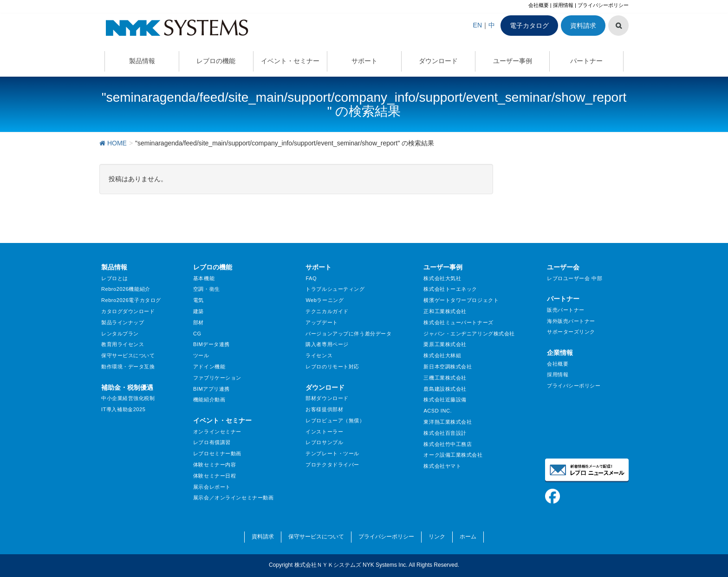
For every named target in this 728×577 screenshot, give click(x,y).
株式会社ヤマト (442, 466)
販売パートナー (566, 310)
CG (197, 334)
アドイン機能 (209, 367)
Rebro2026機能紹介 (126, 289)
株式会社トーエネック (450, 289)
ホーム (468, 537)
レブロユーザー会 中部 (575, 278)
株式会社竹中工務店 (448, 444)
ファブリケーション (217, 378)
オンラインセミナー (217, 432)
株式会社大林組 (442, 355)
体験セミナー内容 (214, 465)
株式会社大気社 (442, 278)
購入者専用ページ (327, 344)
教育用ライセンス (123, 344)
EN (478, 25)
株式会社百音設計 (445, 433)
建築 (198, 311)
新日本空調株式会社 (448, 367)
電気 (198, 300)
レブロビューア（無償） (335, 420)
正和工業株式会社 (445, 311)
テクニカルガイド (327, 311)
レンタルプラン (120, 334)
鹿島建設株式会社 (445, 389)
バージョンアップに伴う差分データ (348, 334)
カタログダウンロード (128, 311)
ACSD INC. (438, 411)
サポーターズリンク (571, 332)
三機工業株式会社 (445, 378)
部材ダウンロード (327, 398)
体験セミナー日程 (214, 476)
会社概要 (539, 5)
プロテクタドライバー (332, 465)
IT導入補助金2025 (123, 409)
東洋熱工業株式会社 (448, 422)
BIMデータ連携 (211, 344)
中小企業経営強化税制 (128, 398)
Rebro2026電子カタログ (131, 300)
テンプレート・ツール (332, 453)
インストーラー (324, 432)
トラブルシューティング (335, 289)
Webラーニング (325, 300)
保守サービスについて (128, 355)
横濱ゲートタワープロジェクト (461, 300)
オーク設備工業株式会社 (453, 455)
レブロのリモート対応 (332, 367)
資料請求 (583, 26)
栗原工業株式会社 (445, 344)
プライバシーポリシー (603, 5)
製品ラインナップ (123, 322)
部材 (198, 322)
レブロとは (115, 278)
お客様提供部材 (324, 409)
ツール (201, 355)
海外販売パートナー (571, 321)
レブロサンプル (324, 442)
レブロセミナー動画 (217, 453)
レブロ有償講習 (212, 442)
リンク (437, 537)
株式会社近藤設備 (445, 400)
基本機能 (204, 278)
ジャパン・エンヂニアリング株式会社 (469, 334)
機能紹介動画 (209, 400)
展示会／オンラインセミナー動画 (233, 498)
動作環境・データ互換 (128, 367)
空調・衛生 (207, 289)
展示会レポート (212, 487)
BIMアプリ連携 (211, 389)
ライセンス (319, 355)
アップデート (322, 322)
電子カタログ (529, 26)
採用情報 (563, 5)
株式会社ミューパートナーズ (458, 322)
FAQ (311, 278)
